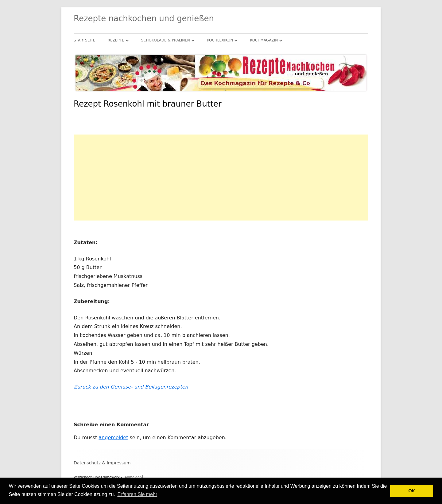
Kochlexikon (220, 40)
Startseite (85, 40)
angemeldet (113, 438)
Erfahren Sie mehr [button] (137, 494)
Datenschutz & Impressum (102, 463)
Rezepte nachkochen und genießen (144, 18)
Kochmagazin (264, 40)
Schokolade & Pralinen (166, 40)
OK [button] (412, 491)
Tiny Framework (106, 477)
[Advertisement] (221, 178)
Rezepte (116, 40)
